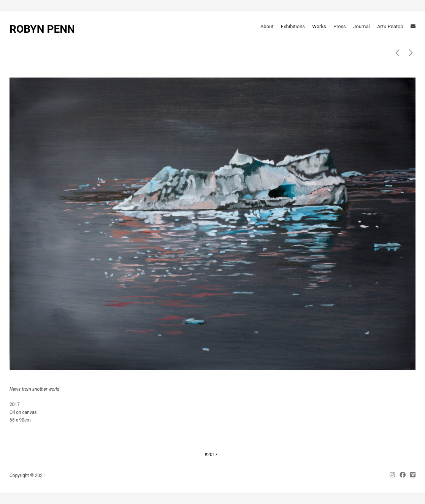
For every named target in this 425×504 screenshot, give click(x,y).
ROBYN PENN (42, 29)
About (267, 26)
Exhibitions (293, 26)
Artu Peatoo (390, 26)
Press (340, 26)
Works (319, 26)
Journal (362, 26)
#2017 (211, 455)
